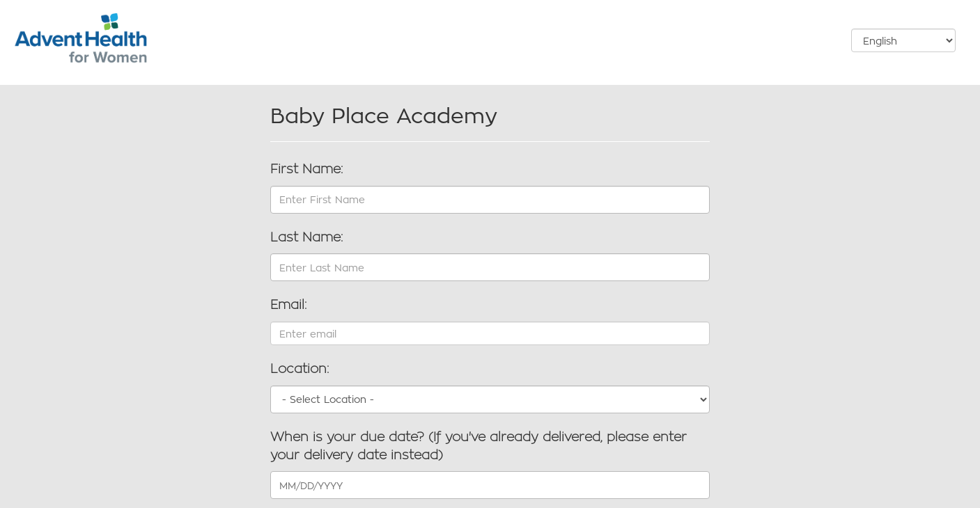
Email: (288, 305)
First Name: (306, 169)
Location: (300, 369)
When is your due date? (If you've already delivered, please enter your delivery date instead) (479, 446)
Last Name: (306, 237)
